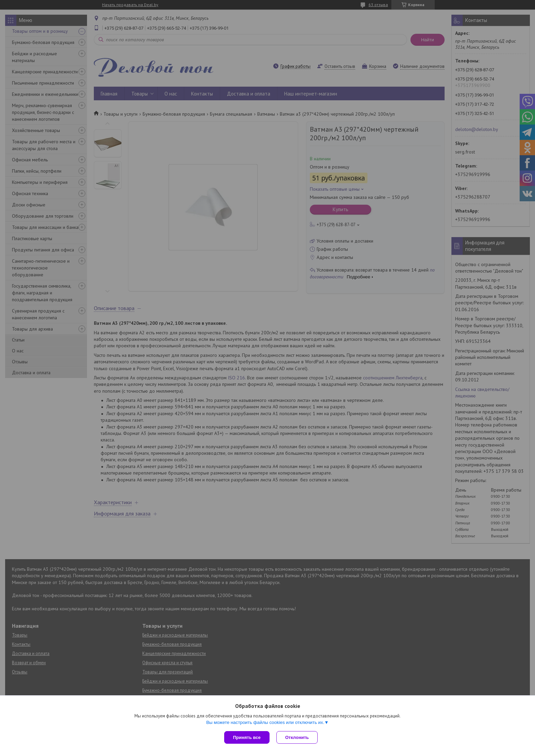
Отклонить (297, 737)
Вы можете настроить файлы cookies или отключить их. (265, 722)
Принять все (247, 737)
